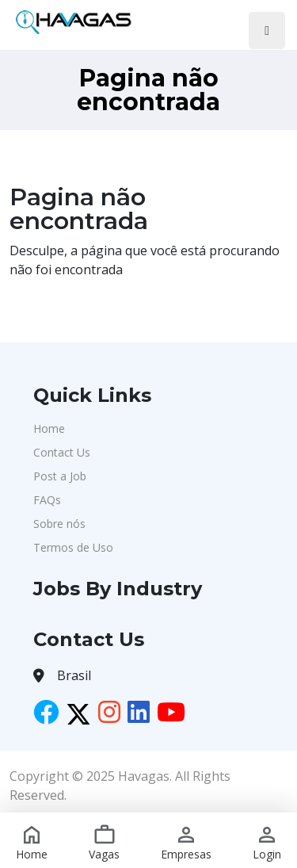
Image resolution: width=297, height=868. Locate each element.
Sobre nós (59, 524)
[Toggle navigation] (267, 31)
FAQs (47, 500)
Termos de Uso (73, 547)
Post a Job (60, 476)
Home (49, 428)
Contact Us (62, 452)
